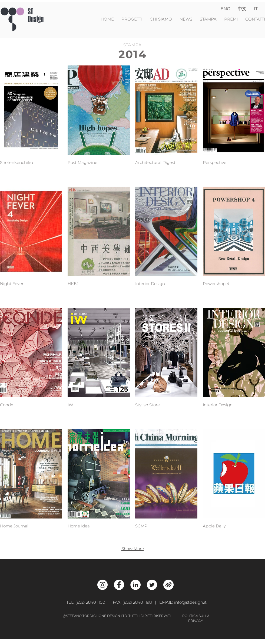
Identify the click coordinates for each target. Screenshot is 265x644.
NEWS (186, 19)
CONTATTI (255, 19)
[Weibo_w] (168, 585)
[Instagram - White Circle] (102, 585)
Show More (133, 549)
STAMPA (208, 19)
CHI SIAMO (161, 19)
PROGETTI (133, 19)
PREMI (231, 19)
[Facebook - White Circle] (119, 585)
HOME (108, 19)
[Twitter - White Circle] (152, 585)
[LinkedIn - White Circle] (135, 585)
